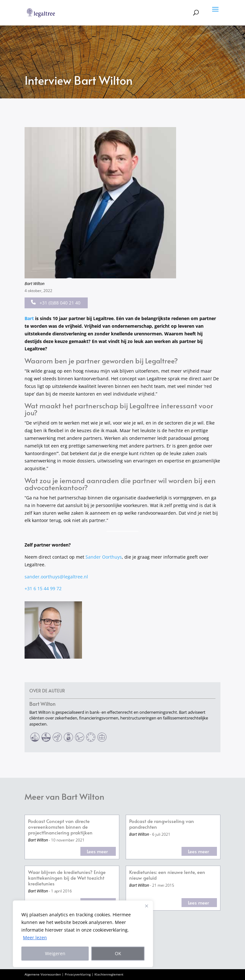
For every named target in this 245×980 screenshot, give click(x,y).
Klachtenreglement (109, 974)
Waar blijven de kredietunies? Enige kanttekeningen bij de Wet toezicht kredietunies (67, 878)
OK (118, 953)
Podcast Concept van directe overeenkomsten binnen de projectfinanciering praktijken (60, 827)
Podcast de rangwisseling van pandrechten (162, 824)
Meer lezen (35, 937)
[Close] (146, 906)
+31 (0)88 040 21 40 (56, 303)
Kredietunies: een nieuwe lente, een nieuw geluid (167, 875)
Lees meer (97, 851)
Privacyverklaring (78, 974)
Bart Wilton (34, 283)
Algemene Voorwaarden (43, 974)
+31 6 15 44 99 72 (43, 588)
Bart (29, 318)
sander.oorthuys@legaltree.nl (56, 577)
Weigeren (55, 953)
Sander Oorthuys (104, 557)
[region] (83, 934)
